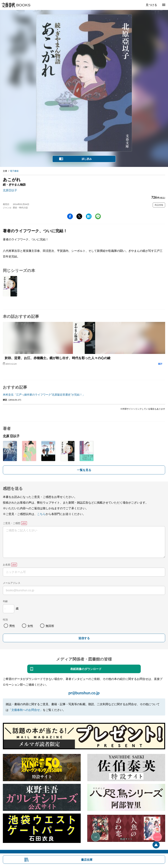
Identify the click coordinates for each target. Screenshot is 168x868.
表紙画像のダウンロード (86, 669)
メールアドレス (12, 583)
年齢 (5, 601)
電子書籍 (14, 171)
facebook (70, 216)
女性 (30, 626)
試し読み (87, 159)
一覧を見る (84, 470)
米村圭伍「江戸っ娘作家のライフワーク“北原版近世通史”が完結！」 (44, 394)
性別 (5, 620)
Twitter (79, 216)
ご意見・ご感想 (12, 523)
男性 (12, 626)
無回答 (50, 626)
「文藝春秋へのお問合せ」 (26, 710)
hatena (89, 216)
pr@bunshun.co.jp (84, 693)
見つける (151, 5)
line (98, 216)
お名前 (7, 565)
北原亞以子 (10, 190)
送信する (84, 638)
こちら (41, 514)
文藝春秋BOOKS (16, 5)
